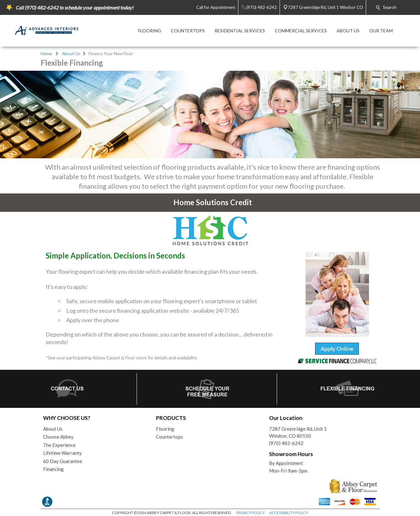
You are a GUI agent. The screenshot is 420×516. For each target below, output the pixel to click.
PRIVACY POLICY (250, 513)
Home (46, 54)
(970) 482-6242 (286, 443)
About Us (71, 54)
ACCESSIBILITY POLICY (289, 513)
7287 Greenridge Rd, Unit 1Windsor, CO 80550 (298, 432)
